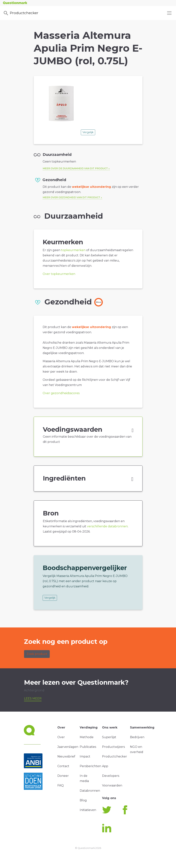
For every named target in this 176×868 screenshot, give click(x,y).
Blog (83, 800)
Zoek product (37, 654)
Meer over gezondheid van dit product (71, 197)
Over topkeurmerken (59, 274)
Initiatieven (88, 810)
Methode (87, 737)
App (105, 766)
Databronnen (90, 791)
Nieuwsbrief (66, 756)
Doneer (63, 776)
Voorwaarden (112, 785)
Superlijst (109, 737)
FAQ (61, 785)
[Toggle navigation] (169, 13)
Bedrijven (137, 737)
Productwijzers (113, 747)
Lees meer (33, 699)
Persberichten (90, 766)
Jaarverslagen (68, 747)
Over (61, 737)
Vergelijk (88, 132)
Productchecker (21, 13)
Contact (63, 766)
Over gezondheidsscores (61, 393)
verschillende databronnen (107, 526)
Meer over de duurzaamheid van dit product (75, 168)
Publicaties (88, 747)
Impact (85, 756)
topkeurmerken (73, 250)
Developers (111, 776)
